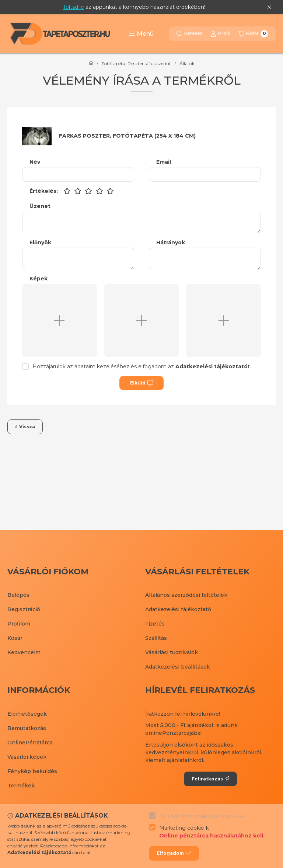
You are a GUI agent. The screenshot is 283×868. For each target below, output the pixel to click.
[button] (141, 34)
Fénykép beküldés (32, 771)
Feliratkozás (210, 779)
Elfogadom (174, 853)
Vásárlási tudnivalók (172, 652)
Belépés (18, 595)
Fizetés (155, 624)
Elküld (141, 383)
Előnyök (40, 243)
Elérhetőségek (27, 714)
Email (164, 162)
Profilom (19, 624)
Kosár (15, 638)
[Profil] (220, 34)
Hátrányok (171, 243)
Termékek (21, 786)
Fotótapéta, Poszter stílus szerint (136, 64)
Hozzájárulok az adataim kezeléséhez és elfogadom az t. (142, 366)
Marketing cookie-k (212, 832)
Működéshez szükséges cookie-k (202, 816)
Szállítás (156, 638)
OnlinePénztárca (30, 743)
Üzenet (40, 206)
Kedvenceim (24, 652)
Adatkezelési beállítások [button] (178, 667)
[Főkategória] (91, 64)
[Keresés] (189, 34)
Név (35, 162)
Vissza (25, 427)
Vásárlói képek (27, 757)
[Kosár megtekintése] (253, 34)
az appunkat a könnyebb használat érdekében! (134, 7)
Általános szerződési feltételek (186, 595)
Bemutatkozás (27, 728)
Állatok (187, 64)
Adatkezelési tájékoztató (178, 609)
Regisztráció (24, 609)
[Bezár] (269, 7)
